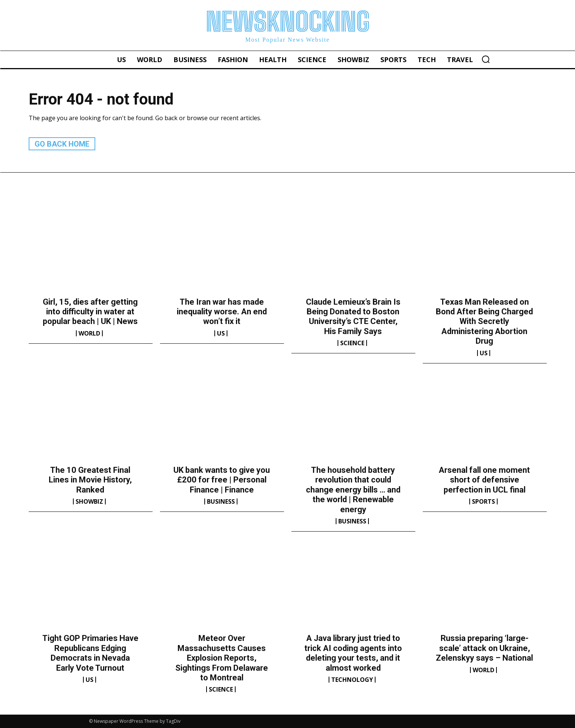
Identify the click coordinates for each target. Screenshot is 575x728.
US (221, 333)
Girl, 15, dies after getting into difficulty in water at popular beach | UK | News (90, 312)
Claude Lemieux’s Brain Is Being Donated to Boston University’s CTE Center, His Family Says (353, 317)
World (89, 333)
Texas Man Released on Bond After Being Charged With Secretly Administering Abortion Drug (484, 322)
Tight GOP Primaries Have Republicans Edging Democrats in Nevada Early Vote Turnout (90, 653)
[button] (486, 59)
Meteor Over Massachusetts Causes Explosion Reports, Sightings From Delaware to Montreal (222, 658)
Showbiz (89, 501)
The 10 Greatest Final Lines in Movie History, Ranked (90, 480)
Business (221, 501)
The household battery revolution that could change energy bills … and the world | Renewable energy (353, 490)
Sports (483, 501)
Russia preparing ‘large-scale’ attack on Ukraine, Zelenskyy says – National (484, 648)
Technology (352, 680)
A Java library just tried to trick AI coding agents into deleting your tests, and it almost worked (353, 653)
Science (352, 343)
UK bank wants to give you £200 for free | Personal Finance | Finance (222, 480)
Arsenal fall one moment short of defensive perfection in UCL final (484, 480)
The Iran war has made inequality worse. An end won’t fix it (222, 312)
